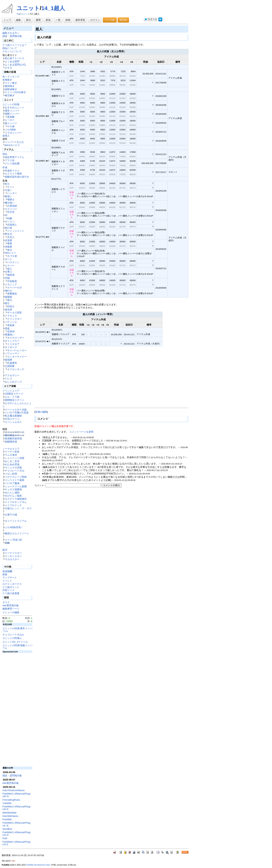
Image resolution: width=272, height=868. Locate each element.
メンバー (10, 142)
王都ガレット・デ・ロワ (18, 508)
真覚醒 (11, 117)
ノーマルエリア (11, 449)
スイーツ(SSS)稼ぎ (15, 92)
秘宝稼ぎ (10, 95)
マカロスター (12, 559)
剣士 (7, 184)
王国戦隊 (10, 366)
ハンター (12, 193)
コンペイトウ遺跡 (15, 480)
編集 (18, 20)
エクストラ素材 (13, 174)
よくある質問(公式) (15, 65)
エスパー (10, 266)
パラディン (13, 262)
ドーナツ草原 (12, 452)
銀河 (5, 550)
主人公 (20, 142)
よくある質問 (12, 61)
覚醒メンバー (12, 114)
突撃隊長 (12, 294)
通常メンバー (12, 111)
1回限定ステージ (14, 394)
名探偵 (11, 331)
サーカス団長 (15, 313)
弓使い (8, 190)
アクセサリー (12, 375)
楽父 (10, 250)
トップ (7, 20)
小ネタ (8, 68)
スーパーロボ (15, 288)
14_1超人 (53, 8)
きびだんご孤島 (13, 496)
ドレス (8, 379)
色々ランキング (11, 77)
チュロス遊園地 (13, 489)
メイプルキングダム (16, 502)
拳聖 (10, 244)
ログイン (95, 20)
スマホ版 (110, 20)
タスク (6, 602)
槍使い (8, 196)
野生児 (8, 234)
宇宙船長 (12, 281)
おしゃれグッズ (13, 382)
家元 (10, 300)
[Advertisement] (111, 380)
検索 (68, 20)
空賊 (7, 278)
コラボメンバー (13, 133)
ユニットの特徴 (11, 104)
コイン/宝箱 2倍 (13, 540)
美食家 (11, 325)
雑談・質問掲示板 (12, 36)
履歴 (38, 20)
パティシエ (11, 322)
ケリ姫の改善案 (11, 593)
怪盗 (7, 328)
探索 (5, 574)
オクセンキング (16, 369)
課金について (10, 48)
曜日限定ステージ (15, 435)
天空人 (11, 237)
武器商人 (12, 225)
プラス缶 (10, 160)
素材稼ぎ (10, 86)
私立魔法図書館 (13, 416)
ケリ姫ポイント (11, 587)
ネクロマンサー (16, 338)
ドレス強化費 (12, 164)
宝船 (7, 543)
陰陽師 (8, 297)
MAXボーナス (12, 145)
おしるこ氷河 (12, 461)
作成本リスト (12, 171)
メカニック (11, 284)
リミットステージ (15, 432)
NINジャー (11, 253)
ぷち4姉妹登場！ (14, 527)
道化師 (8, 310)
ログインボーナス (12, 584)
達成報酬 (7, 571)
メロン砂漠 (11, 474)
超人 (10, 269)
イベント (7, 581)
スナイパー (11, 209)
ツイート (151, 19)
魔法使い (10, 203)
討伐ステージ (12, 419)
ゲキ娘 (11, 126)
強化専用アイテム (15, 157)
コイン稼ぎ (11, 83)
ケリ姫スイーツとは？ (15, 45)
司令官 (11, 212)
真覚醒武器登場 (13, 438)
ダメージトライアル (16, 521)
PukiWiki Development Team (38, 865)
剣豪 (10, 218)
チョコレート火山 (15, 471)
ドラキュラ (11, 316)
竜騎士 (11, 200)
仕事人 (8, 272)
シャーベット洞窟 (15, 458)
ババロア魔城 (12, 483)
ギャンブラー (12, 341)
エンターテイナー (17, 357)
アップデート (10, 578)
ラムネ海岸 (11, 455)
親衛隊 (8, 360)
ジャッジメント (16, 231)
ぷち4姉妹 (10, 130)
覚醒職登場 (11, 442)
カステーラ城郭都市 (16, 499)
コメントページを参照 (81, 432)
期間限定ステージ (15, 400)
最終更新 (80, 20)
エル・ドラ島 (12, 397)
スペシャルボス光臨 (16, 410)
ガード (8, 259)
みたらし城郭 (12, 493)
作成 (5, 167)
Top (18, 14)
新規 (48, 20)
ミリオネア (13, 344)
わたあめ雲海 (12, 464)
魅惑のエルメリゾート (17, 533)
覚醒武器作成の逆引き (17, 177)
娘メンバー (11, 123)
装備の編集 (41, 412)
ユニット (28, 8)
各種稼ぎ (7, 80)
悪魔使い (10, 335)
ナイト (11, 187)
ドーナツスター (13, 553)
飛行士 (8, 291)
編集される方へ (11, 33)
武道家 (8, 240)
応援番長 (12, 363)
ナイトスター (15, 319)
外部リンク (8, 590)
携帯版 (123, 20)
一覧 (58, 20)
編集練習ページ (11, 609)
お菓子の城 (11, 515)
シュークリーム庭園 (16, 486)
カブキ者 (12, 256)
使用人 (6, 136)
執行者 (8, 228)
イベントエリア (11, 391)
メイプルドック (13, 505)
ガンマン (10, 222)
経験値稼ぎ (11, 89)
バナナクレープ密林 (16, 477)
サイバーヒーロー (17, 350)
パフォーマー (12, 353)
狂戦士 (11, 306)
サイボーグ (11, 347)
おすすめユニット (15, 108)
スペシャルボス (13, 422)
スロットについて (12, 51)
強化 (5, 154)
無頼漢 (11, 275)
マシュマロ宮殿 (13, 468)
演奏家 (8, 247)
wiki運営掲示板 (11, 605)
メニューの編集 (11, 612)
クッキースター (13, 556)
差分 (28, 20)
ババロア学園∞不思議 (17, 413)
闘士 (7, 303)
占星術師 (12, 206)
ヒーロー (10, 120)
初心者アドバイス (15, 58)
